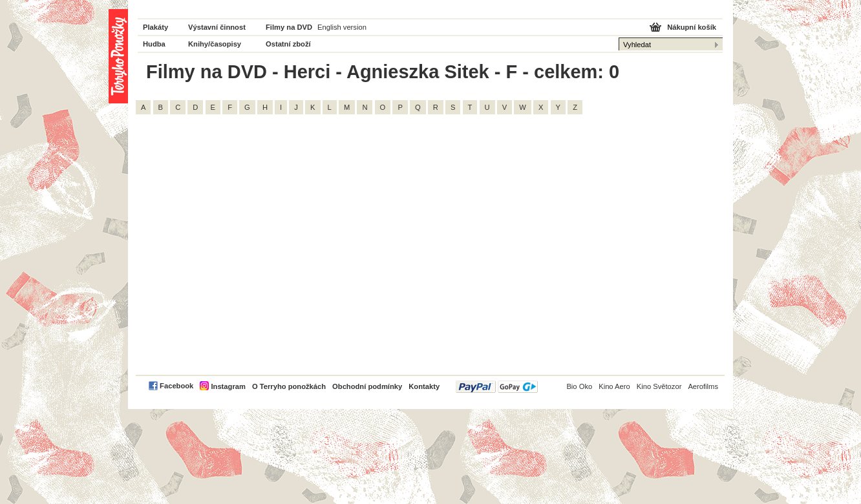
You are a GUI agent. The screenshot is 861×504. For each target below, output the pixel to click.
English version (342, 27)
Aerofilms (703, 386)
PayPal (497, 387)
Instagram (228, 386)
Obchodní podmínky (367, 386)
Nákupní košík (692, 27)
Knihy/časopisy (215, 44)
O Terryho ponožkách (289, 386)
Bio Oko (579, 386)
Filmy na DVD (289, 27)
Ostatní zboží (288, 44)
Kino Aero (614, 386)
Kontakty (424, 386)
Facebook (176, 386)
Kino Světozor (659, 386)
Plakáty (155, 27)
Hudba (154, 44)
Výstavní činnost (217, 27)
